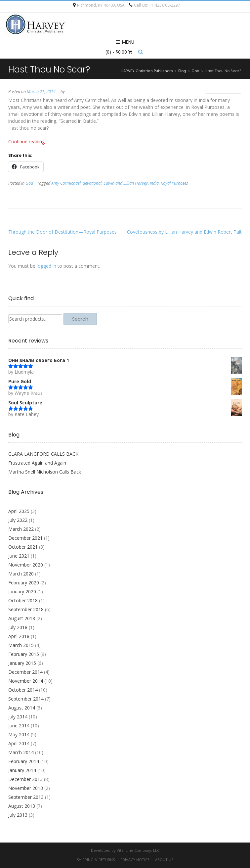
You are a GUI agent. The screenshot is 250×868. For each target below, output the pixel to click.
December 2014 (25, 672)
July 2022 (18, 520)
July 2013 (18, 815)
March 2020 (21, 574)
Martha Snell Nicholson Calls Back (45, 472)
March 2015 (21, 645)
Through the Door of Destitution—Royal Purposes (62, 232)
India (154, 183)
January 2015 (22, 663)
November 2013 (26, 788)
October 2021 (23, 547)
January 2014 (22, 770)
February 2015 (24, 654)
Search (80, 319)
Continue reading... (28, 141)
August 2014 (22, 708)
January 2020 (22, 592)
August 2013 (22, 806)
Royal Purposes (174, 183)
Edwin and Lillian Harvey (126, 183)
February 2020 (24, 583)
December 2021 (25, 538)
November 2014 (26, 681)
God (29, 183)
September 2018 (26, 609)
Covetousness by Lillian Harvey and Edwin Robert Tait (184, 232)
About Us (164, 860)
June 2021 (19, 556)
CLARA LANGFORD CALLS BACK (43, 454)
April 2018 (19, 636)
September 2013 (26, 797)
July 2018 (18, 627)
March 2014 (21, 752)
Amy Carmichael (66, 183)
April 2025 (19, 511)
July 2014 (18, 717)
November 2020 (26, 565)
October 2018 (23, 600)
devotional (92, 183)
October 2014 (23, 690)
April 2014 (19, 743)
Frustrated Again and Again (37, 463)
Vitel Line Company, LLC (138, 850)
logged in (46, 266)
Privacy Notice (135, 860)
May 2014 (19, 734)
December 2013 (25, 779)
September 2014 (26, 699)
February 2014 (24, 761)
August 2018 (22, 618)
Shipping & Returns (96, 860)
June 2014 (19, 726)
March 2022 (21, 529)
